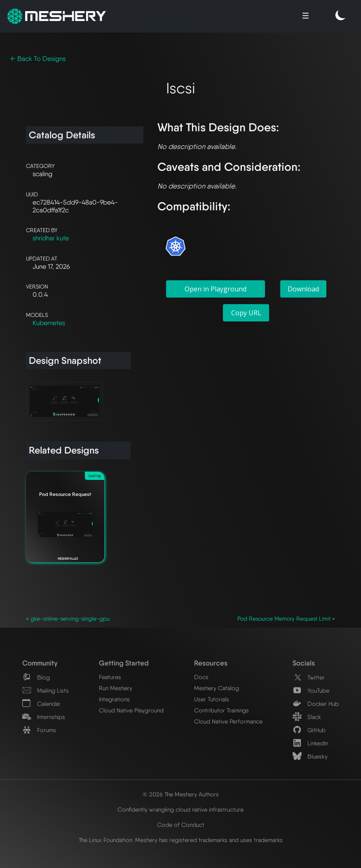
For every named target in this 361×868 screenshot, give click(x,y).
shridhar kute (51, 238)
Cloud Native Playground (131, 710)
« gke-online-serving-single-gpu (68, 619)
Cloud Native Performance (228, 721)
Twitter (309, 677)
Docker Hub (316, 704)
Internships (44, 717)
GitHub (309, 730)
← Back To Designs (38, 59)
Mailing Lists (46, 690)
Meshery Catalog (217, 688)
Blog (36, 677)
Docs (201, 677)
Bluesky (310, 756)
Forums (39, 730)
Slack (307, 717)
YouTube (311, 690)
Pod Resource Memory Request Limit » (286, 619)
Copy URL (246, 313)
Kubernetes (49, 323)
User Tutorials (212, 699)
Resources (211, 663)
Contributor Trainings (222, 710)
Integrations (114, 699)
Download (303, 289)
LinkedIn (310, 743)
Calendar (41, 704)
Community (40, 663)
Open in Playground (216, 289)
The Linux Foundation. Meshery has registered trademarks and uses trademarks (181, 840)
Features (110, 677)
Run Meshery (116, 688)
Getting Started (124, 663)
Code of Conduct (181, 825)
